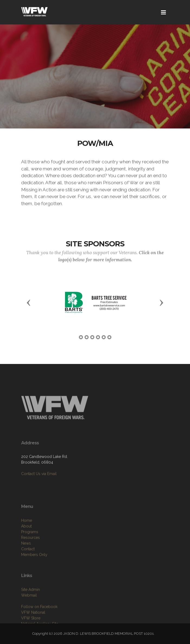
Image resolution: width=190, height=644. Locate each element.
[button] (29, 302)
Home (27, 535)
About (26, 541)
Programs (30, 546)
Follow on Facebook (39, 620)
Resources (30, 552)
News (26, 558)
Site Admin (30, 602)
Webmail (29, 608)
